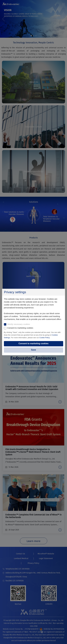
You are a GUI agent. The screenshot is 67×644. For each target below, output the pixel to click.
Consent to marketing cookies (33, 343)
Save (33, 350)
